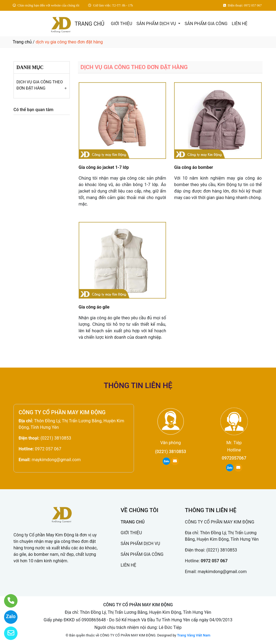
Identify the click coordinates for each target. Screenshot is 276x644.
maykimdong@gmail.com (56, 460)
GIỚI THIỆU (121, 24)
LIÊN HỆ (240, 24)
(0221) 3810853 (56, 438)
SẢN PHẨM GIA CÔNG (206, 24)
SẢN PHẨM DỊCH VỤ (157, 24)
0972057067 (234, 458)
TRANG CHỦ (89, 24)
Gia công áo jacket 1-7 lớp (104, 167)
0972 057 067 (48, 449)
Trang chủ (22, 42)
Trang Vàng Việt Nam (194, 635)
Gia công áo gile (94, 307)
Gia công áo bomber (194, 167)
